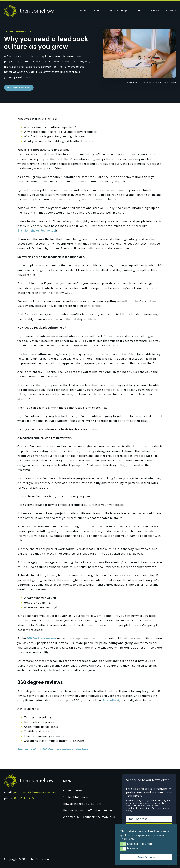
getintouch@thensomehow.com (35, 792)
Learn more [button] (128, 839)
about (98, 11)
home (84, 11)
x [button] (175, 827)
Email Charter (73, 790)
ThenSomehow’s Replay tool (37, 230)
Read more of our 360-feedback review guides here (53, 749)
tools (139, 11)
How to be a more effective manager (88, 810)
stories (155, 11)
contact (171, 11)
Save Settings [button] (146, 857)
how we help (118, 11)
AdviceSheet (111, 700)
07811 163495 (24, 798)
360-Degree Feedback (19, 88)
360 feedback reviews (42, 638)
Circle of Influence (75, 797)
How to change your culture (82, 804)
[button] (123, 844)
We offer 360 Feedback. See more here (89, 817)
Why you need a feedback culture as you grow (46, 43)
